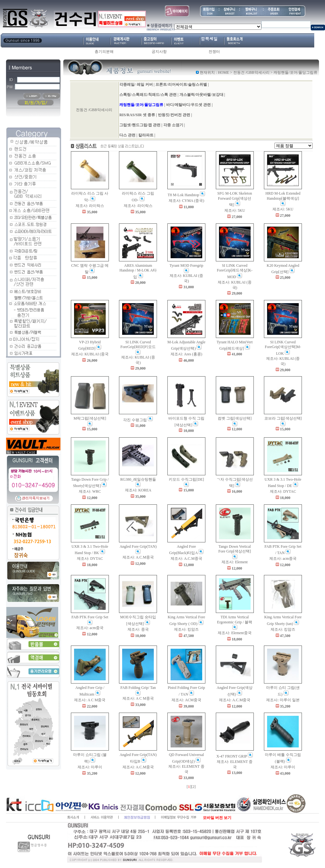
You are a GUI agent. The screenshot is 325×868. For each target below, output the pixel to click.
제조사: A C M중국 (90, 700)
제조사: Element (234, 562)
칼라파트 (146, 135)
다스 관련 (127, 135)
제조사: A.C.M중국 (138, 557)
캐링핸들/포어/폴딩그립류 (141, 105)
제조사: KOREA (138, 490)
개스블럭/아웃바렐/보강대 (201, 95)
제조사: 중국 (138, 629)
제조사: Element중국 (234, 633)
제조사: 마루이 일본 (283, 700)
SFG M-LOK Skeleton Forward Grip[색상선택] (235, 199)
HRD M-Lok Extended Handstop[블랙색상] (283, 199)
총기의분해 (104, 52)
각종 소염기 (173, 125)
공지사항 (159, 52)
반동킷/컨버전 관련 (174, 115)
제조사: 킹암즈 (186, 629)
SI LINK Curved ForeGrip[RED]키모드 (138, 347)
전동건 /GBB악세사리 (251, 72)
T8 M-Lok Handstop (186, 195)
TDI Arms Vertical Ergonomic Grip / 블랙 (235, 622)
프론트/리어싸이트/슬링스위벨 (181, 84)
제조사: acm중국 (283, 559)
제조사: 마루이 (90, 767)
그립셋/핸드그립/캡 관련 (140, 125)
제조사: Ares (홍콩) (186, 354)
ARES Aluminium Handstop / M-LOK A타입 (138, 271)
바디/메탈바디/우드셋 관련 (189, 105)
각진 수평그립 (138, 420)
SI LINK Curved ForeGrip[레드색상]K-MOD (235, 271)
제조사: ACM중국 (186, 700)
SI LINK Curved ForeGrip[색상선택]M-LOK (283, 348)
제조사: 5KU (235, 210)
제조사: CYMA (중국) (187, 201)
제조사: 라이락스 (90, 206)
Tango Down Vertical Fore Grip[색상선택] (235, 552)
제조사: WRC (90, 491)
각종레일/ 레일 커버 (136, 84)
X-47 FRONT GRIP (235, 756)
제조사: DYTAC (283, 491)
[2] (193, 787)
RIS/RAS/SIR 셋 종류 (137, 115)
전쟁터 (214, 52)
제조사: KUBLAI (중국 (90, 354)
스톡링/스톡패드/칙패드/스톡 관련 (148, 95)
